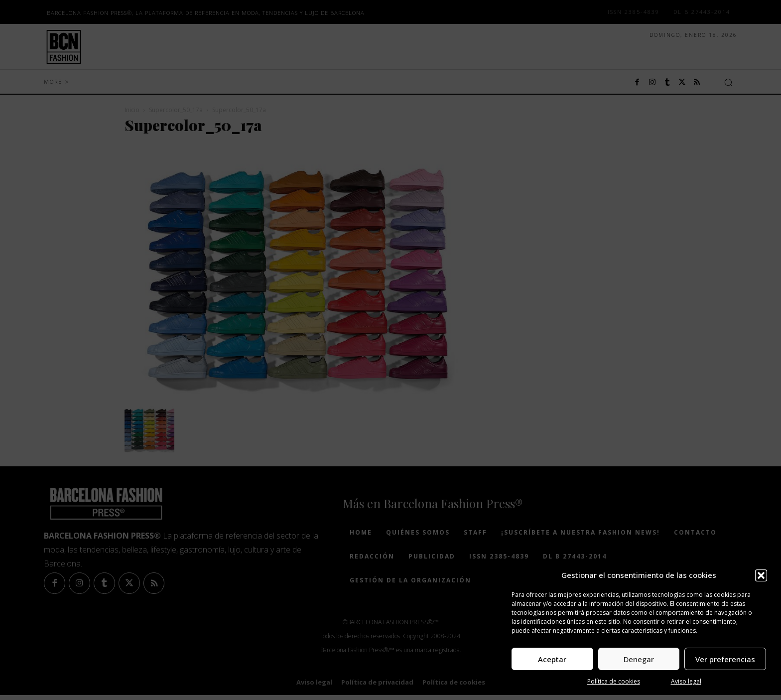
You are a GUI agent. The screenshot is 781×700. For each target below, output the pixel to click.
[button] (761, 575)
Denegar (639, 659)
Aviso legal (686, 681)
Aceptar (552, 659)
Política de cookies (614, 681)
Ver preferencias (725, 659)
